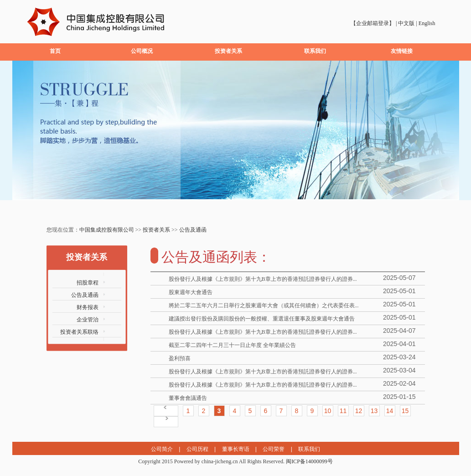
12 (359, 411)
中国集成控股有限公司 (107, 230)
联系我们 (315, 51)
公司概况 (142, 51)
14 (390, 411)
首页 (55, 51)
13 (374, 411)
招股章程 (88, 283)
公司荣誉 (274, 449)
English (427, 23)
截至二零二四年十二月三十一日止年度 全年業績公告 (232, 345)
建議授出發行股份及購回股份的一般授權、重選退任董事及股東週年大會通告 (262, 319)
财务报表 (88, 307)
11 (343, 411)
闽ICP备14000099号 (309, 461)
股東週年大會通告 (191, 292)
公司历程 (197, 449)
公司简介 (162, 449)
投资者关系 (228, 51)
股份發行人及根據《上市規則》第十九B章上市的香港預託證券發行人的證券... (263, 279)
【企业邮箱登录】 (373, 23)
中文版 (406, 23)
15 (405, 411)
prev (23, 133)
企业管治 (88, 320)
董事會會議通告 (188, 398)
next (448, 133)
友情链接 (402, 51)
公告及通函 (193, 230)
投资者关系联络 (79, 332)
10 (328, 411)
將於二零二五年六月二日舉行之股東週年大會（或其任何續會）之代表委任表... (264, 305)
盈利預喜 (180, 358)
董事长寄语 (236, 449)
